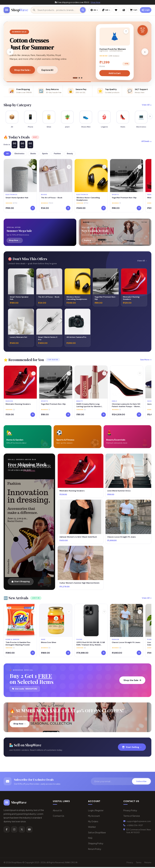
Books (33, 155)
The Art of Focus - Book (52, 198)
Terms (139, 863)
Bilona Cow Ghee (49, 643)
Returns (148, 863)
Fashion (57, 155)
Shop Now (95, 2)
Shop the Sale (132, 681)
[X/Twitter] (22, 830)
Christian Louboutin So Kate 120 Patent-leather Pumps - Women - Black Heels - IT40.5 (126, 406)
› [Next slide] (145, 52)
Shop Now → (20, 725)
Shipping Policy (96, 844)
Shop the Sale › (22, 70)
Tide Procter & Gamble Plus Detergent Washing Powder (18, 644)
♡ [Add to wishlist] (126, 31)
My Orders (93, 822)
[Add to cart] (33, 209)
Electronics (19, 155)
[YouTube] (29, 830)
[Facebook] (7, 830)
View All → (142, 261)
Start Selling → (132, 748)
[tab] (75, 78)
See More (146, 361)
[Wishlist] (33, 168)
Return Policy (95, 850)
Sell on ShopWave (97, 833)
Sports (45, 155)
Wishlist (92, 828)
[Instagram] (14, 830)
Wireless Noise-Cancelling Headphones (88, 200)
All (7, 155)
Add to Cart (115, 73)
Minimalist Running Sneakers (18, 405)
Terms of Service (132, 817)
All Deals (146, 142)
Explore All (47, 70)
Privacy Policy (130, 811)
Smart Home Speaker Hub (17, 198)
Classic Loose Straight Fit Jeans (126, 643)
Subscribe (141, 782)
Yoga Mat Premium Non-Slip (124, 198)
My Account (94, 817)
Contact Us (59, 817)
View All (147, 105)
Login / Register (96, 811)
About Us (57, 811)
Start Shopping (21, 582)
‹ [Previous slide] (10, 52)
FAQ (90, 839)
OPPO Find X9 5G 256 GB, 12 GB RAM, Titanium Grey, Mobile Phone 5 (91, 644)
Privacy (130, 863)
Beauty (70, 155)
